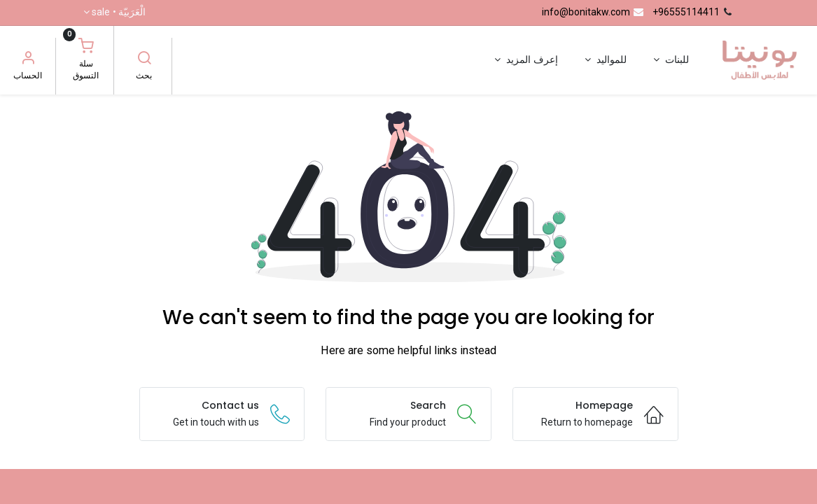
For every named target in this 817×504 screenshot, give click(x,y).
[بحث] (144, 59)
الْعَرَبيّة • (119, 13)
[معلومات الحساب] (28, 59)
